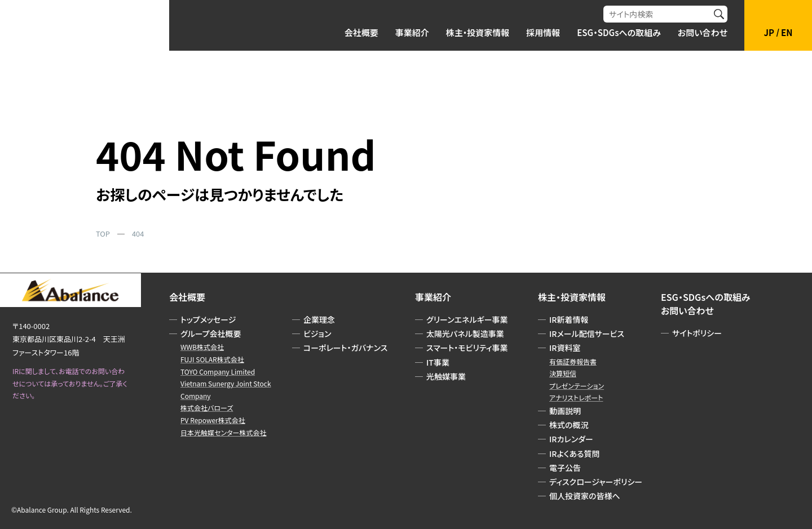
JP (769, 32)
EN (787, 32)
